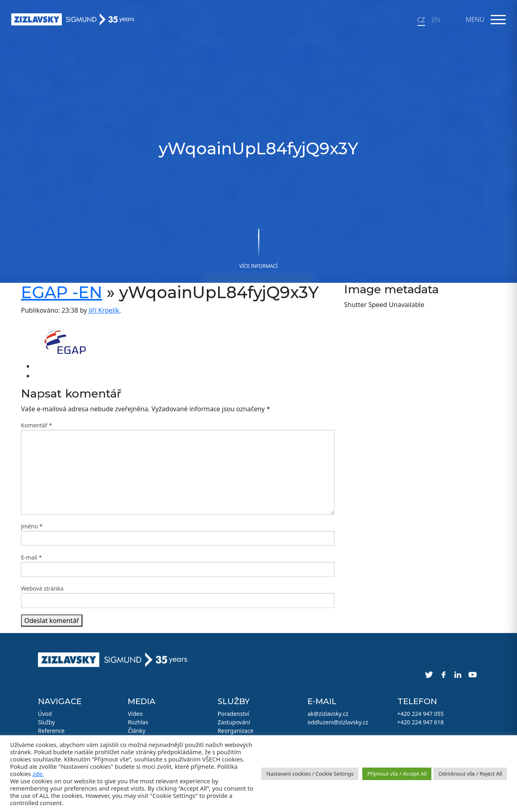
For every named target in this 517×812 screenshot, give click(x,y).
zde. (38, 774)
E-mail (32, 557)
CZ (421, 20)
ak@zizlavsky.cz (328, 714)
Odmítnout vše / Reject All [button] (470, 774)
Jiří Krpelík (104, 310)
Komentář (37, 425)
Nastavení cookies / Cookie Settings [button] (310, 774)
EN (436, 20)
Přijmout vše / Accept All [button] (397, 774)
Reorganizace (236, 731)
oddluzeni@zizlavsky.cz (338, 722)
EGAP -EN (62, 292)
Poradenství (233, 714)
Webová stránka (42, 588)
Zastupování (234, 722)
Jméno (32, 526)
